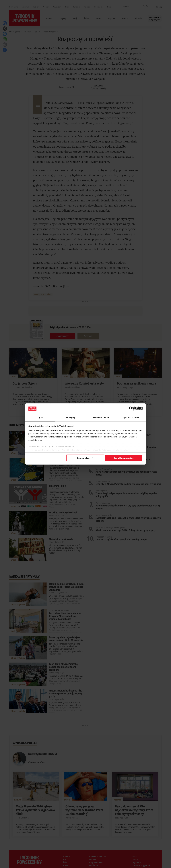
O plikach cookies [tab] (131, 417)
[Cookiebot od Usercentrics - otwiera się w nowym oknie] (131, 409)
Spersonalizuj (85, 458)
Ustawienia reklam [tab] (101, 417)
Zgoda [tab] (40, 417)
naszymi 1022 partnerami (48, 430)
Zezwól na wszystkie (124, 458)
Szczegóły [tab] (70, 417)
